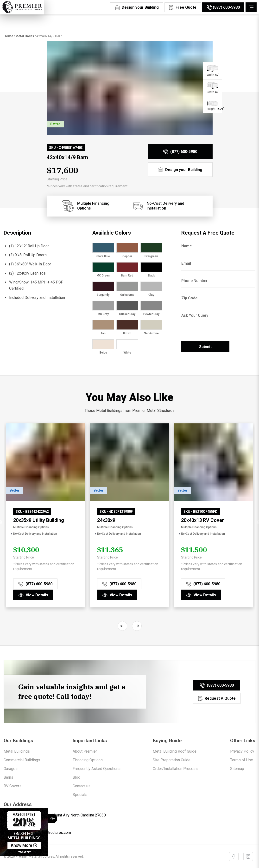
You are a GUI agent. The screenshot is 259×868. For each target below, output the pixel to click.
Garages (11, 768)
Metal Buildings (17, 751)
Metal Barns (25, 36)
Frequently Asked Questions (97, 768)
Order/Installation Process (175, 768)
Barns (8, 777)
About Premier (85, 751)
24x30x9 (106, 520)
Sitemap (237, 768)
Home (8, 36)
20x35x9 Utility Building (39, 520)
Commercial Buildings (22, 759)
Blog (76, 777)
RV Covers (13, 786)
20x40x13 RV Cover (202, 520)
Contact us (82, 786)
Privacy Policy (242, 751)
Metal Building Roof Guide (175, 751)
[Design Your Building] (137, 7)
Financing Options (88, 759)
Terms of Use (242, 759)
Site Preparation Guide (172, 759)
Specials (80, 794)
